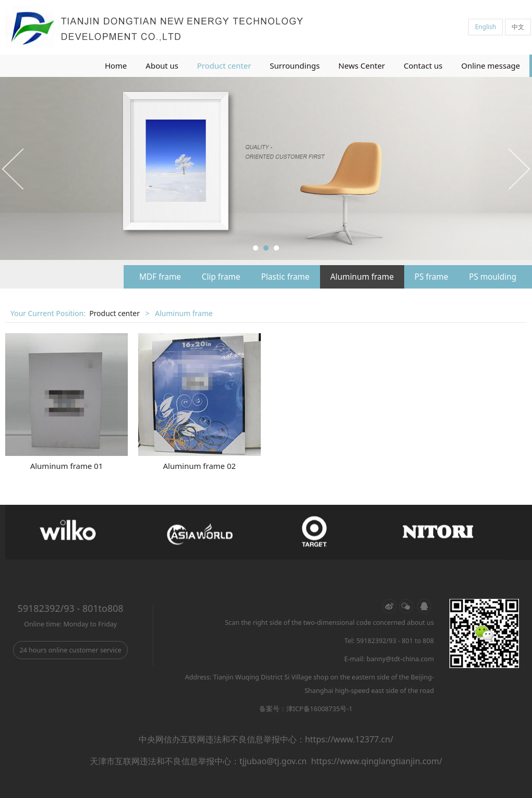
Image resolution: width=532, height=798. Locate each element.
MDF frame (160, 277)
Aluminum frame (362, 277)
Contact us (423, 66)
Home (116, 66)
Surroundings (295, 66)
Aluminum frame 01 (66, 466)
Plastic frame (285, 277)
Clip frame (221, 277)
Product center (224, 66)
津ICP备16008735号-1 (320, 709)
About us (162, 66)
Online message (491, 66)
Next (518, 168)
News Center (362, 66)
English (486, 27)
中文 (518, 27)
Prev (14, 168)
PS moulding (493, 277)
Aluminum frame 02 (199, 466)
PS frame (431, 277)
